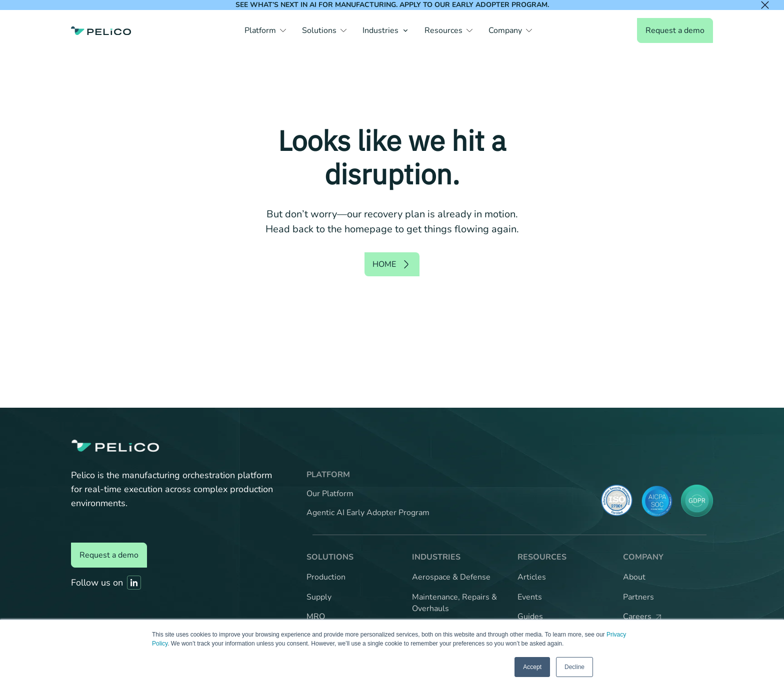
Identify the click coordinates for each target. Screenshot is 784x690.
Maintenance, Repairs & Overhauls (454, 603)
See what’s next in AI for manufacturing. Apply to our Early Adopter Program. (392, 5)
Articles (532, 577)
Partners (638, 597)
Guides (530, 617)
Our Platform (330, 494)
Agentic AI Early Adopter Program (368, 513)
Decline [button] (574, 667)
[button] (265, 30)
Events (530, 597)
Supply (319, 597)
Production (326, 577)
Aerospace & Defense (451, 577)
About (634, 577)
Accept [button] (532, 667)
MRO (316, 617)
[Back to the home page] (101, 30)
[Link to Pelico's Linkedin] (134, 583)
